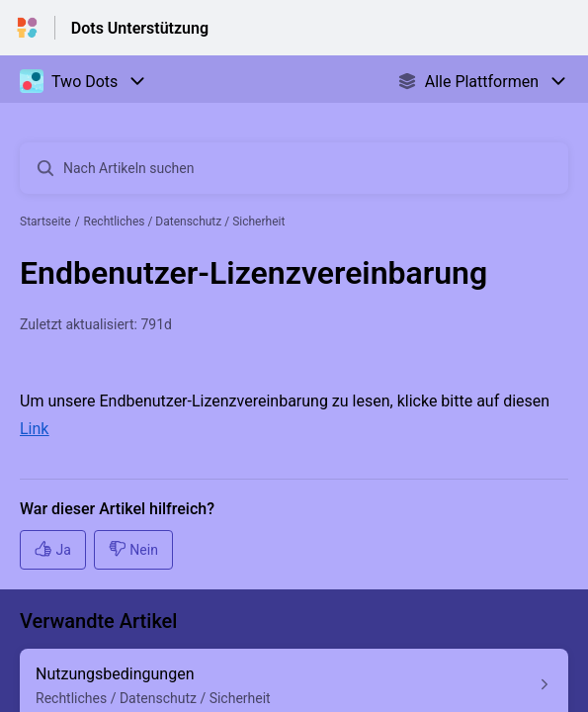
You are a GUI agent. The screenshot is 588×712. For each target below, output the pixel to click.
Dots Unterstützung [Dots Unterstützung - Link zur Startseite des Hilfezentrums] (140, 28)
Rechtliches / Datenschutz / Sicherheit (185, 222)
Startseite (45, 222)
